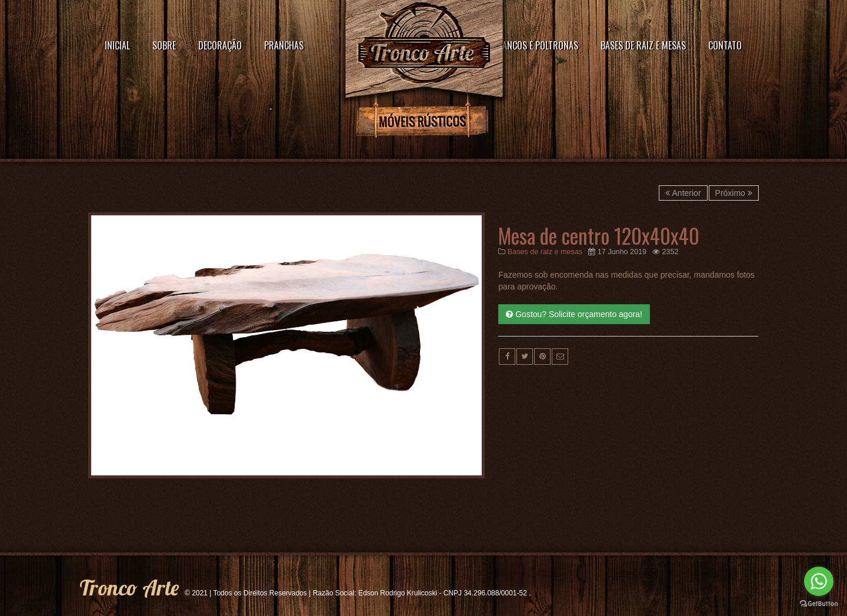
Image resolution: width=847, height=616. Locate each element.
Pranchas (284, 45)
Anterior (683, 193)
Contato (725, 45)
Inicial (117, 45)
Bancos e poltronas (538, 45)
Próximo (734, 193)
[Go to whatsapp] (819, 581)
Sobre (164, 45)
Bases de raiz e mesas (643, 45)
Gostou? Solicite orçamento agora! (574, 314)
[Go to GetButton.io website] (819, 604)
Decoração (220, 45)
